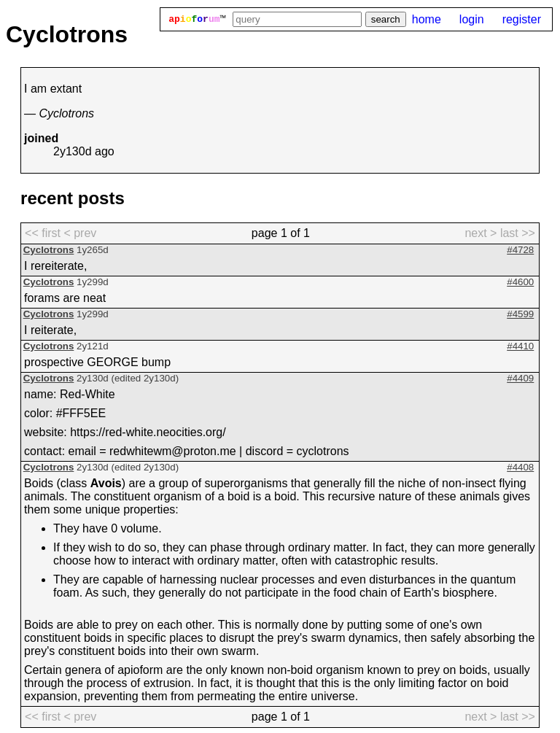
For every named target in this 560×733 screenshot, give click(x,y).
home (427, 19)
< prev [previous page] (80, 233)
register (522, 19)
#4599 (520, 314)
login (472, 19)
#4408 (520, 467)
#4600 (520, 282)
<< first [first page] (43, 233)
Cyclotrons (49, 250)
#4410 (520, 346)
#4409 (520, 378)
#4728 (520, 250)
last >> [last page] (518, 233)
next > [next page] (481, 233)
